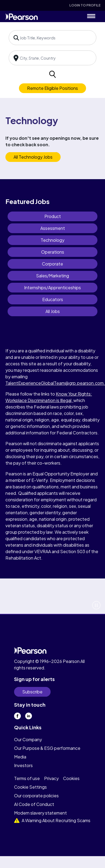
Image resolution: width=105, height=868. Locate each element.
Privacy (51, 778)
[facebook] (17, 716)
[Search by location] (52, 58)
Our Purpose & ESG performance (47, 748)
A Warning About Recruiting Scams (52, 820)
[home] (22, 16)
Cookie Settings (30, 787)
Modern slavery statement (40, 813)
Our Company (28, 739)
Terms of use (27, 778)
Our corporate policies (36, 796)
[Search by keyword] (52, 38)
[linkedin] (29, 716)
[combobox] (52, 38)
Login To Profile (85, 5)
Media (20, 757)
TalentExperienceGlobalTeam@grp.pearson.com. (55, 383)
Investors (23, 765)
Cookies (71, 778)
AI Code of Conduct (34, 804)
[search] (52, 74)
